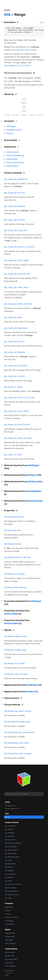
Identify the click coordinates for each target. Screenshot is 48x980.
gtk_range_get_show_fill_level (17, 274)
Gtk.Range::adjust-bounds (16, 636)
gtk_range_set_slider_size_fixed (18, 438)
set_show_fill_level (11, 891)
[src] (42, 22)
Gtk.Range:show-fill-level (15, 587)
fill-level (8, 910)
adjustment (9, 907)
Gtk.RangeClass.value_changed (18, 754)
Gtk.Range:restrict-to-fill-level (17, 557)
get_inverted (9, 836)
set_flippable (9, 871)
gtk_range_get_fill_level (14, 193)
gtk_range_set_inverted (14, 376)
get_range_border (11, 959)
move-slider (9, 940)
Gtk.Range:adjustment (14, 517)
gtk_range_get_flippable (15, 206)
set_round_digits (11, 888)
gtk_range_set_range (13, 387)
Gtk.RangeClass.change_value (17, 722)
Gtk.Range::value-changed (16, 674)
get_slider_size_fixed (12, 857)
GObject (10, 133)
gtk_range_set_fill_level (14, 341)
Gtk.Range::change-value (15, 650)
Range (7, 817)
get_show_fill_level (11, 850)
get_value (8, 860)
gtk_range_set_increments (16, 366)
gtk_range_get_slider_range (16, 287)
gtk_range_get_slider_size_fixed (18, 304)
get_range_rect (10, 840)
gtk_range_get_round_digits (16, 260)
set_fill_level (9, 867)
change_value (10, 956)
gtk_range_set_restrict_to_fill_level (19, 398)
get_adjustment (10, 826)
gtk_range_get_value (13, 317)
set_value (8, 898)
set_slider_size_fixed (12, 895)
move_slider (9, 963)
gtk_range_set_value (13, 455)
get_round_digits (11, 847)
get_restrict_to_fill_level (13, 843)
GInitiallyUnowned (14, 130)
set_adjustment (10, 864)
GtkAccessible (12, 152)
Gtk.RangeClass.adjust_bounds (18, 711)
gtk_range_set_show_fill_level (17, 425)
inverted (8, 914)
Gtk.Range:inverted (13, 544)
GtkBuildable (12, 159)
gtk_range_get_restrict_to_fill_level (19, 247)
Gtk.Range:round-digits (14, 574)
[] (3, 22)
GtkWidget (11, 126)
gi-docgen (9, 973)
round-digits (9, 921)
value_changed (10, 966)
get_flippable (10, 833)
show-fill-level (10, 924)
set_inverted (9, 877)
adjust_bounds (10, 952)
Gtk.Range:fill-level (12, 530)
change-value (10, 937)
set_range (8, 881)
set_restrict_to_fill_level (13, 884)
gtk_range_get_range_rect (16, 230)
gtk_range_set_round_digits (16, 411)
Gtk (7, 802)
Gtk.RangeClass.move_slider (17, 743)
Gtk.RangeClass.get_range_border (19, 732)
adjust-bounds (10, 933)
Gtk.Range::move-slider (14, 663)
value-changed (10, 943)
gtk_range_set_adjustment (16, 328)
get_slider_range (11, 853)
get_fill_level (9, 829)
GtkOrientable (12, 166)
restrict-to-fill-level (12, 917)
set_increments (10, 874)
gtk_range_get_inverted (15, 220)
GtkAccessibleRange (15, 155)
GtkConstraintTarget (15, 162)
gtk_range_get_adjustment (16, 179)
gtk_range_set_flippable (15, 352)
